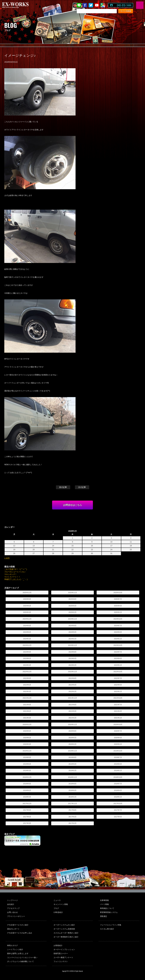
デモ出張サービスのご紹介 (18, 925)
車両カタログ (12, 946)
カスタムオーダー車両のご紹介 (66, 933)
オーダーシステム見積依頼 (64, 929)
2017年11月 (72, 804)
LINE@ (79, 5)
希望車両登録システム (109, 912)
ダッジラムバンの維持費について (20, 961)
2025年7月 (118, 599)
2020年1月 (118, 744)
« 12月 (7, 558)
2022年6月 (27, 685)
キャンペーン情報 (61, 904)
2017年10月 (118, 804)
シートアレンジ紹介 (15, 949)
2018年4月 (118, 790)
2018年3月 (27, 797)
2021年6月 (27, 711)
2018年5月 (72, 790)
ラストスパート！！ (12, 577)
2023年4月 (118, 658)
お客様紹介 (58, 946)
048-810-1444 (124, 5)
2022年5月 (72, 685)
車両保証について (107, 908)
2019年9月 (27, 757)
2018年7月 (118, 784)
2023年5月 (72, 658)
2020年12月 (27, 724)
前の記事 (63, 487)
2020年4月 (118, 738)
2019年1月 (118, 770)
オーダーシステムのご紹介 (64, 925)
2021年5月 (72, 711)
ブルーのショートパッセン (15, 572)
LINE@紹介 (58, 912)
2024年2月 (72, 639)
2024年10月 (118, 619)
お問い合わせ (12, 912)
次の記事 (82, 487)
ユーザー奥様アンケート (63, 957)
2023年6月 (27, 658)
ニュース (57, 900)
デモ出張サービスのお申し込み (20, 933)
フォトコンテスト (61, 961)
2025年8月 (72, 599)
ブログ (56, 908)
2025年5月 (72, 606)
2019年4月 (118, 764)
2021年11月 (72, 698)
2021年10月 (118, 698)
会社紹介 (11, 904)
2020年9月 (27, 731)
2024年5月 (72, 632)
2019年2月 (72, 770)
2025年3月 (27, 612)
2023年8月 (72, 652)
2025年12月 (27, 593)
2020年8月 (72, 731)
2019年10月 (118, 751)
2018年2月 (72, 797)
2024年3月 (27, 639)
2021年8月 (72, 705)
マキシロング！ (11, 574)
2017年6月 (27, 817)
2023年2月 (72, 665)
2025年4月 (118, 606)
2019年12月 (27, 751)
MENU (140, 5)
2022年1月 (118, 691)
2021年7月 (118, 705)
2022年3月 (27, 691)
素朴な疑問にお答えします (18, 953)
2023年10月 (118, 645)
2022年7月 (118, 678)
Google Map (103, 5)
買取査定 (104, 916)
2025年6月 (27, 606)
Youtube (97, 5)
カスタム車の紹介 (107, 929)
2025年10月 (118, 593)
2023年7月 (118, 652)
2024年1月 (118, 639)
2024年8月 (72, 626)
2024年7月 (118, 626)
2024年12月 (27, 619)
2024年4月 (118, 632)
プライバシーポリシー (16, 916)
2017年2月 (72, 823)
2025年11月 (72, 593)
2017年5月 (72, 817)
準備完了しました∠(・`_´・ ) (16, 579)
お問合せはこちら (73, 505)
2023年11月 (72, 645)
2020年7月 (118, 731)
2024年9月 (27, 626)
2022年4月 (118, 685)
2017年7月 (118, 810)
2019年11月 (72, 751)
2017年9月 (27, 810)
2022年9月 (27, 678)
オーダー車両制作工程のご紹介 (66, 937)
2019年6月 (27, 764)
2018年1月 (118, 797)
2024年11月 (72, 619)
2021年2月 (72, 718)
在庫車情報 (104, 900)
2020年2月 (72, 744)
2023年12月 (27, 645)
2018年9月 (27, 784)
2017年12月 (27, 804)
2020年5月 (72, 738)
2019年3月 (27, 770)
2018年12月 (27, 777)
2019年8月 (72, 757)
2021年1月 (118, 718)
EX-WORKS (20, 5)
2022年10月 (118, 672)
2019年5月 (72, 764)
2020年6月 (27, 738)
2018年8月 (72, 784)
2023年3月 (27, 665)
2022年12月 (27, 672)
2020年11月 (72, 724)
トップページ (12, 900)
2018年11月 (72, 777)
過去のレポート (13, 929)
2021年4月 (118, 711)
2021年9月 (27, 705)
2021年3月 (27, 718)
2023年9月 (27, 652)
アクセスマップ (13, 908)
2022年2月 (72, 691)
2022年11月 (72, 672)
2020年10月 (118, 724)
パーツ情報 (104, 904)
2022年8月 (72, 678)
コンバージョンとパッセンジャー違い (22, 957)
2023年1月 (118, 665)
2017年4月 (118, 817)
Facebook (85, 5)
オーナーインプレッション (64, 949)
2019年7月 (118, 757)
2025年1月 (118, 612)
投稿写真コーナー (61, 953)
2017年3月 (27, 823)
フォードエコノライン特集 (111, 925)
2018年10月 (118, 777)
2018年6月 (27, 790)
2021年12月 (27, 698)
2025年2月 (72, 612)
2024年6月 (27, 632)
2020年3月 (27, 744)
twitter (91, 5)
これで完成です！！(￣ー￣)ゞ (16, 569)
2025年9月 (27, 599)
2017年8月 (72, 810)
